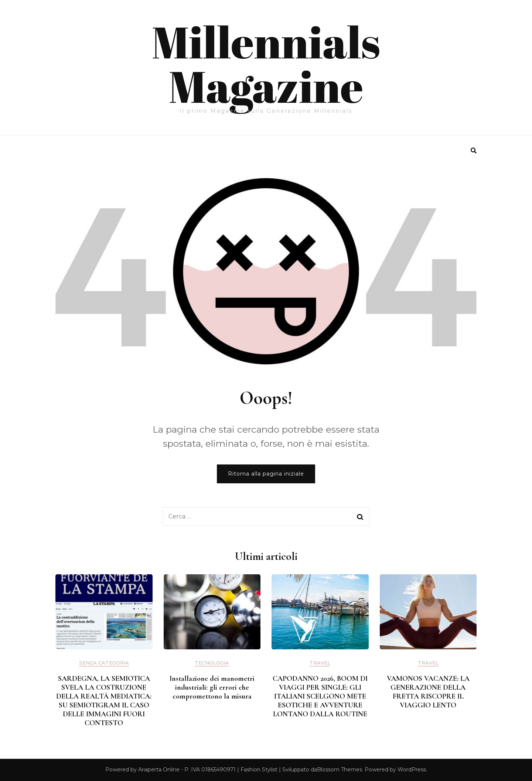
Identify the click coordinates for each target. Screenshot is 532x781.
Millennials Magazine (266, 64)
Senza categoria (104, 663)
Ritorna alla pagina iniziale (266, 474)
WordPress (412, 770)
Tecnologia (212, 663)
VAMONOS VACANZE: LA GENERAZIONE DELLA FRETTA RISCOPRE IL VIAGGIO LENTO (428, 692)
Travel (320, 663)
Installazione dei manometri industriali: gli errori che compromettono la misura (212, 687)
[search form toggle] (474, 151)
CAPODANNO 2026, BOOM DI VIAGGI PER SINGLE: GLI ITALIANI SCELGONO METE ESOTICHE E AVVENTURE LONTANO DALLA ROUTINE (320, 696)
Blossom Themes (340, 770)
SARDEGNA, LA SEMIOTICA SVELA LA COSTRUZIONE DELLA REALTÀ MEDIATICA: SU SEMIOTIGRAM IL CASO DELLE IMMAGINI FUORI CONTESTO (104, 701)
